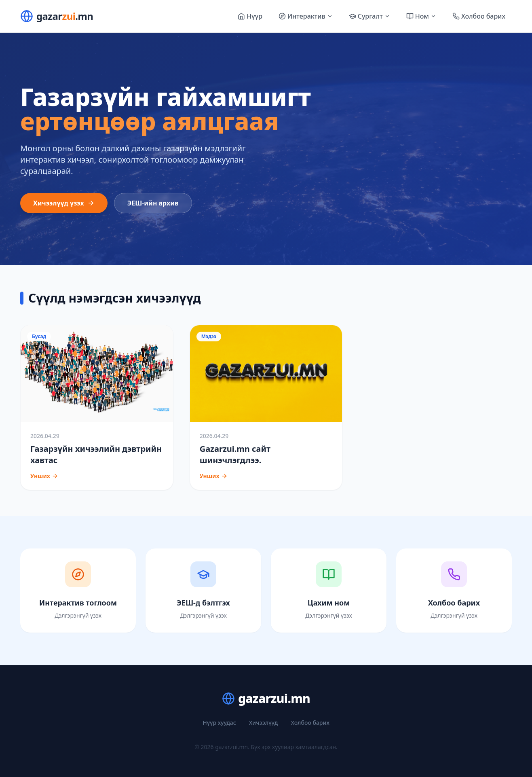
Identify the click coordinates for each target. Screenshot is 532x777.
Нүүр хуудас (219, 723)
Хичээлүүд (264, 723)
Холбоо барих (310, 723)
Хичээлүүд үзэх (64, 203)
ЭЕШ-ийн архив (153, 203)
